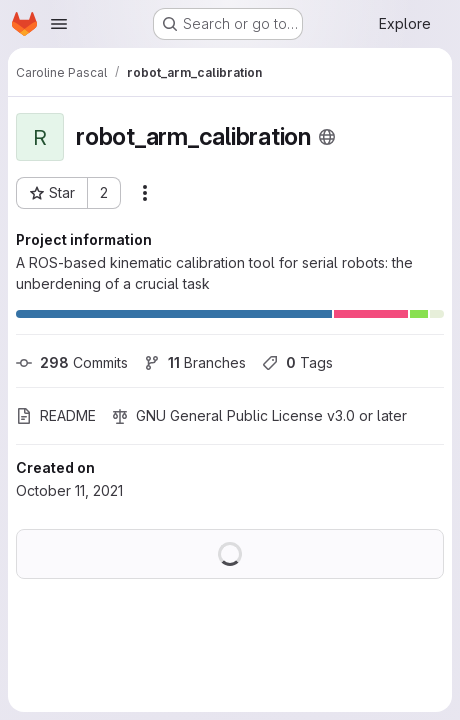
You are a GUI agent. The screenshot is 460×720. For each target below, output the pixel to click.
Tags (297, 362)
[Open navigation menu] (59, 24)
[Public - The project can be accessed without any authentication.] (327, 137)
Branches (195, 362)
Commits (72, 362)
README (56, 415)
